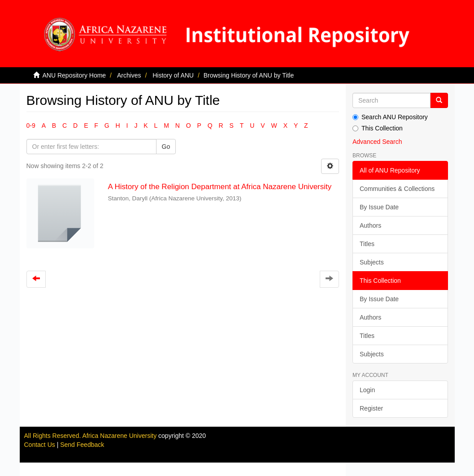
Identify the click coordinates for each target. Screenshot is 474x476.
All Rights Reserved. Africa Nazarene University (91, 436)
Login (367, 390)
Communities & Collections (397, 189)
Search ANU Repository (390, 117)
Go (166, 147)
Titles (367, 244)
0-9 (31, 125)
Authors (370, 225)
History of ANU (173, 75)
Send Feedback (82, 445)
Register (371, 408)
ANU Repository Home (74, 75)
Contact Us (40, 445)
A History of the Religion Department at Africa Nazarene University (220, 187)
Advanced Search (377, 142)
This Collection (378, 128)
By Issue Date (379, 207)
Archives (129, 75)
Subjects (372, 262)
